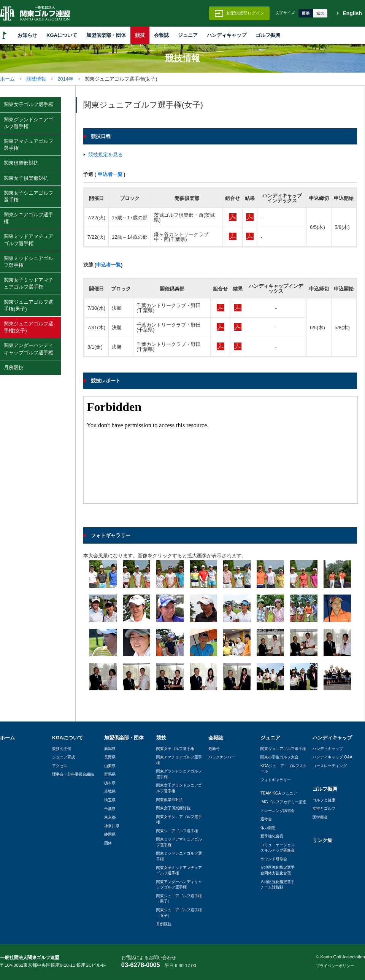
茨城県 (110, 791)
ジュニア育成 (63, 757)
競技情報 (36, 79)
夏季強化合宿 (272, 836)
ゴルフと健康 (324, 800)
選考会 (266, 819)
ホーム (7, 79)
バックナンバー (222, 757)
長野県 (110, 757)
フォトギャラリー (276, 780)
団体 (108, 843)
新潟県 (110, 749)
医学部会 (320, 817)
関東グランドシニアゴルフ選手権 (29, 123)
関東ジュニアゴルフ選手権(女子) (29, 327)
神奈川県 (112, 826)
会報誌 (161, 35)
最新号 (214, 749)
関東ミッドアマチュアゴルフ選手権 (29, 240)
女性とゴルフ (324, 808)
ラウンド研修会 (274, 859)
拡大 (320, 13)
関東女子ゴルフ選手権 (29, 104)
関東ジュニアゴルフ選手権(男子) (29, 305)
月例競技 (14, 367)
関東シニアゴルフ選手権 (29, 218)
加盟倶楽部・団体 (106, 35)
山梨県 (110, 766)
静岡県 (110, 834)
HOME (5, 35)
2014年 (65, 79)
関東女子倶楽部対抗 (26, 178)
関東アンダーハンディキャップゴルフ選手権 (29, 349)
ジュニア (188, 35)
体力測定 (268, 828)
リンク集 (322, 840)
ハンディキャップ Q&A (332, 757)
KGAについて (62, 35)
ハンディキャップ (227, 35)
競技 (140, 35)
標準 (306, 13)
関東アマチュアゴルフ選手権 (29, 145)
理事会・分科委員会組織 (73, 774)
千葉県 (110, 809)
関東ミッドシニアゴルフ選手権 (29, 262)
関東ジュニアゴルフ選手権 (283, 749)
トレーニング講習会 (278, 811)
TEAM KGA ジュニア (279, 793)
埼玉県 (110, 800)
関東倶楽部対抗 (21, 163)
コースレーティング (330, 766)
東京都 (110, 817)
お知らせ (27, 35)
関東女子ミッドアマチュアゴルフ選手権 (29, 283)
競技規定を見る (106, 155)
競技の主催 (62, 749)
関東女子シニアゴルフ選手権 (29, 196)
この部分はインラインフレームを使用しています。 (221, 450)
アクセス (60, 766)
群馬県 (110, 774)
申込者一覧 (110, 174)
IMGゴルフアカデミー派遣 (283, 802)
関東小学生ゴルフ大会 (279, 757)
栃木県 (110, 783)
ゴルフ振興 (268, 35)
